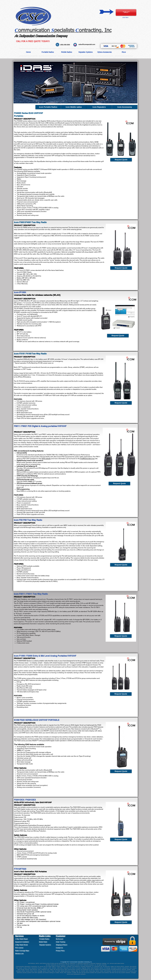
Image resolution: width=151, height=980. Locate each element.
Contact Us (59, 948)
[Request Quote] (121, 160)
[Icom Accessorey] (125, 107)
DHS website (46, 459)
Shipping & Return (62, 945)
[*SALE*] (126, 12)
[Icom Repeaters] (99, 107)
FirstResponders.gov (87, 459)
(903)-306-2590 (65, 45)
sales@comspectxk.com (87, 44)
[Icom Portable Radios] (48, 107)
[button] (48, 52)
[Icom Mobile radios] (74, 107)
